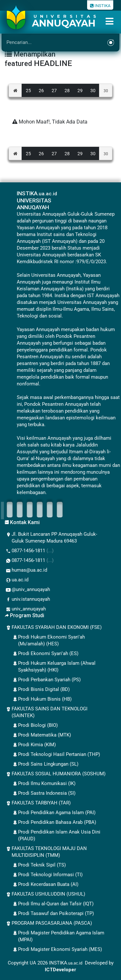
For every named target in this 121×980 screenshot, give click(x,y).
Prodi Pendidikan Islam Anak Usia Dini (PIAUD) (56, 835)
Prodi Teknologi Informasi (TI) (47, 875)
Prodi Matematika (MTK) (41, 735)
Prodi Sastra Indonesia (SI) (44, 793)
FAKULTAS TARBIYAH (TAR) (38, 803)
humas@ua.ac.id (26, 570)
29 (80, 91)
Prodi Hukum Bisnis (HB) (42, 699)
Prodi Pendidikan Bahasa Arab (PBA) (54, 823)
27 (54, 91)
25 (28, 91)
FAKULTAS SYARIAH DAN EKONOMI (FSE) (53, 628)
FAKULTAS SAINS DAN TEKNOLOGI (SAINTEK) (46, 712)
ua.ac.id (17, 580)
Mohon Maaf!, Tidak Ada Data (50, 122)
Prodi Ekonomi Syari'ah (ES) (45, 654)
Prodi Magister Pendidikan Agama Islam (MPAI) (58, 936)
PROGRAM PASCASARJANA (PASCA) (48, 923)
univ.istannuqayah (27, 599)
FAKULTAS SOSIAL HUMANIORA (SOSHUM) (55, 774)
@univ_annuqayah (27, 590)
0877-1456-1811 (29, 551)
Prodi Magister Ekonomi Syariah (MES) (57, 950)
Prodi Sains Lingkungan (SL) (45, 764)
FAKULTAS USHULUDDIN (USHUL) (45, 894)
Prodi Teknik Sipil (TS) (39, 865)
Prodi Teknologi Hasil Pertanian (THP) (56, 755)
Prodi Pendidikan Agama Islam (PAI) (54, 813)
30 (93, 91)
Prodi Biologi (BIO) (35, 726)
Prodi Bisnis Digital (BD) (41, 690)
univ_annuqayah (25, 609)
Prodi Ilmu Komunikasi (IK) (44, 784)
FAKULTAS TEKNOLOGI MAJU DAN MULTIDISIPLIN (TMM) (46, 852)
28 (67, 91)
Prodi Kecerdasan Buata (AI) (45, 885)
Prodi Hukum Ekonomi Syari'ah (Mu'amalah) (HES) (48, 640)
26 (41, 91)
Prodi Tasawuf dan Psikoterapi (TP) (53, 914)
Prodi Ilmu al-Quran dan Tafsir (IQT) (53, 904)
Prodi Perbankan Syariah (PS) (46, 680)
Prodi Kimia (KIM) (34, 745)
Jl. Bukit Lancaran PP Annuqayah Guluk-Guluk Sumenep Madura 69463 (51, 538)
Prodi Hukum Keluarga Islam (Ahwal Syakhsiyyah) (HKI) (54, 667)
